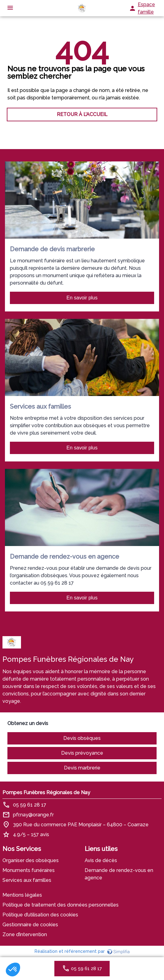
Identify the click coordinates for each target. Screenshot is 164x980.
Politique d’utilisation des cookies (40, 915)
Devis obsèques (82, 738)
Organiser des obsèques (31, 860)
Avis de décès (101, 860)
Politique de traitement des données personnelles (61, 905)
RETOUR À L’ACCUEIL (82, 114)
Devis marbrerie (82, 768)
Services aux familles (27, 880)
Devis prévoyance (82, 753)
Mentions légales (22, 895)
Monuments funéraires (29, 870)
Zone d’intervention (25, 934)
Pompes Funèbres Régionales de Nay (46, 792)
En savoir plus (82, 298)
